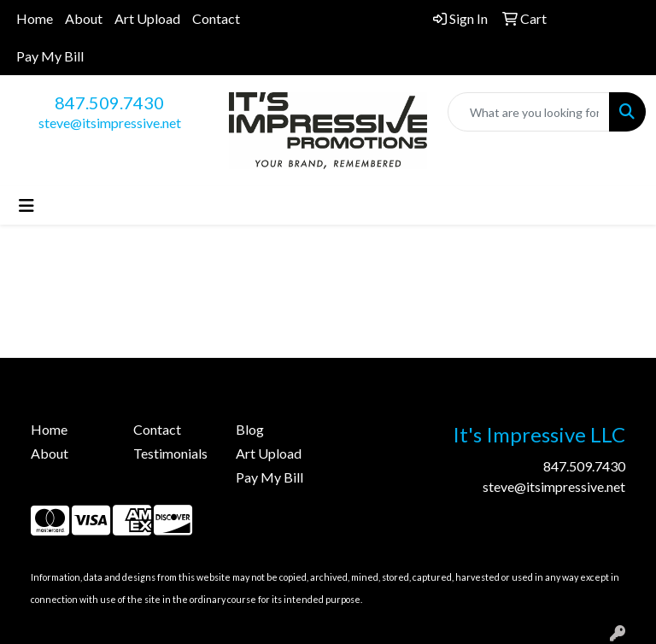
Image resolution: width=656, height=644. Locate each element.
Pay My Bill (50, 56)
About (84, 18)
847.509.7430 (109, 102)
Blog (250, 429)
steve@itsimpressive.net (110, 123)
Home (35, 18)
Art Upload (147, 18)
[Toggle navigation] (26, 205)
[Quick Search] (529, 112)
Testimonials (170, 453)
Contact (216, 18)
